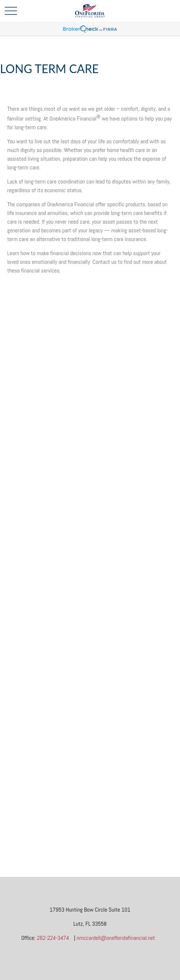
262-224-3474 (53, 938)
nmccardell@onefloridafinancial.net (116, 938)
